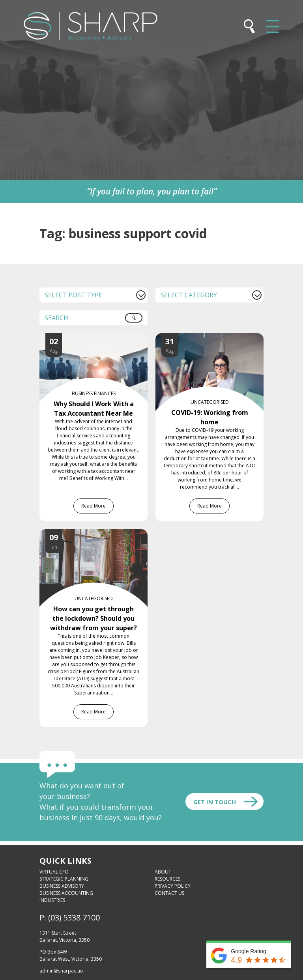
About (163, 872)
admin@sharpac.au (61, 971)
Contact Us (169, 893)
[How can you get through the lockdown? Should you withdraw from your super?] (101, 534)
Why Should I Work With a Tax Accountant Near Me (94, 409)
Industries (52, 900)
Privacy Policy (173, 886)
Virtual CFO (54, 872)
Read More (94, 506)
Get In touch (215, 802)
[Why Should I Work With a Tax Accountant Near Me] (101, 338)
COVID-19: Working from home (210, 417)
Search (138, 321)
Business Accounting (66, 893)
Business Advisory (62, 886)
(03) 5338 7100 (74, 917)
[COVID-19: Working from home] (217, 338)
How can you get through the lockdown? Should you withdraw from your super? (94, 618)
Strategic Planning (64, 879)
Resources (167, 879)
